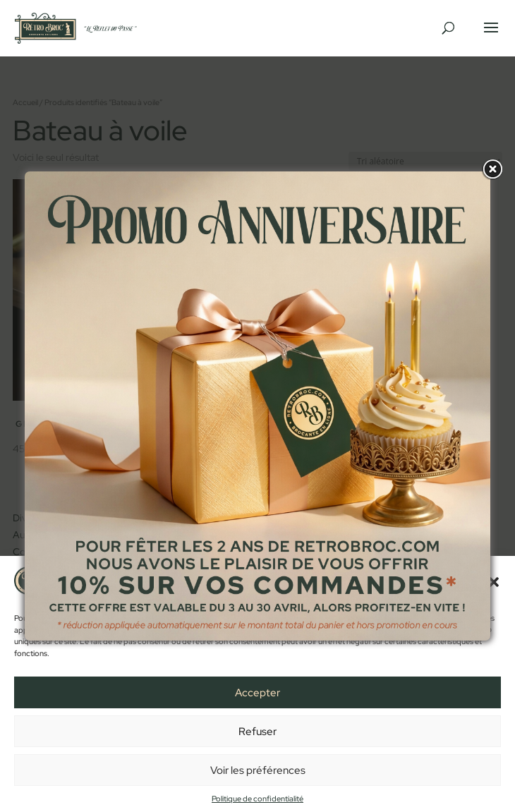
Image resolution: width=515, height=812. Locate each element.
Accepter (257, 703)
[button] (494, 593)
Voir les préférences (258, 780)
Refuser (257, 741)
